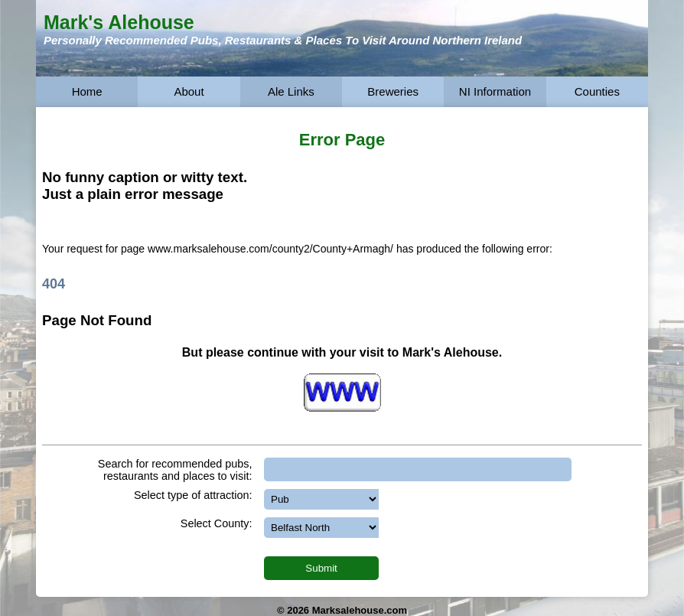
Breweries (393, 91)
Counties (597, 91)
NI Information (495, 91)
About (189, 91)
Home (87, 91)
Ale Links (291, 91)
